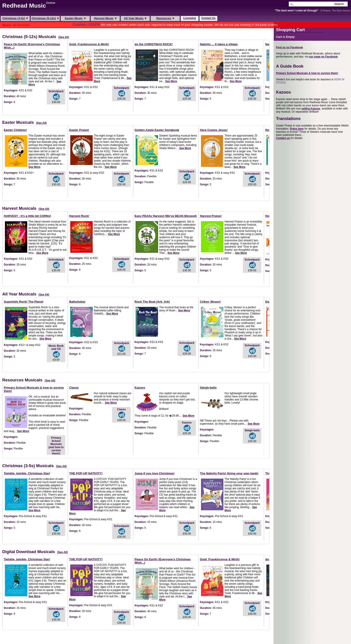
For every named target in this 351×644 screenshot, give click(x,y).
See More (171, 81)
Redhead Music (24, 6)
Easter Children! (15, 130)
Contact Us (208, 18)
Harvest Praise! (211, 216)
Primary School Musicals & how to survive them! (307, 73)
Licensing (190, 18)
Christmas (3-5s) (15, 18)
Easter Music (75, 18)
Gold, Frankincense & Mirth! (89, 44)
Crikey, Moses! (210, 302)
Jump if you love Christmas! (155, 473)
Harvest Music (105, 18)
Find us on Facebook (289, 47)
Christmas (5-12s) (45, 18)
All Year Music (135, 18)
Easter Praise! (79, 130)
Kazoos (140, 388)
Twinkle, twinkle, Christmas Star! (27, 473)
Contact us (283, 138)
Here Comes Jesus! (214, 130)
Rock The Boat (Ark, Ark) (152, 302)
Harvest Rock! (79, 216)
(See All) (64, 37)
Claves (74, 388)
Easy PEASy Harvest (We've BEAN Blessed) (166, 216)
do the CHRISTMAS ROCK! (154, 44)
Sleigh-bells (208, 388)
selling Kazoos (311, 109)
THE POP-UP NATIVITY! (86, 473)
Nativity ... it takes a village (219, 44)
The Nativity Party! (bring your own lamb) (229, 473)
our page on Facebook (323, 57)
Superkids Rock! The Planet (24, 302)
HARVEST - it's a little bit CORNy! (27, 216)
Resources (165, 18)
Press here (297, 129)
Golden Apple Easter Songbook (157, 130)
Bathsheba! (77, 302)
